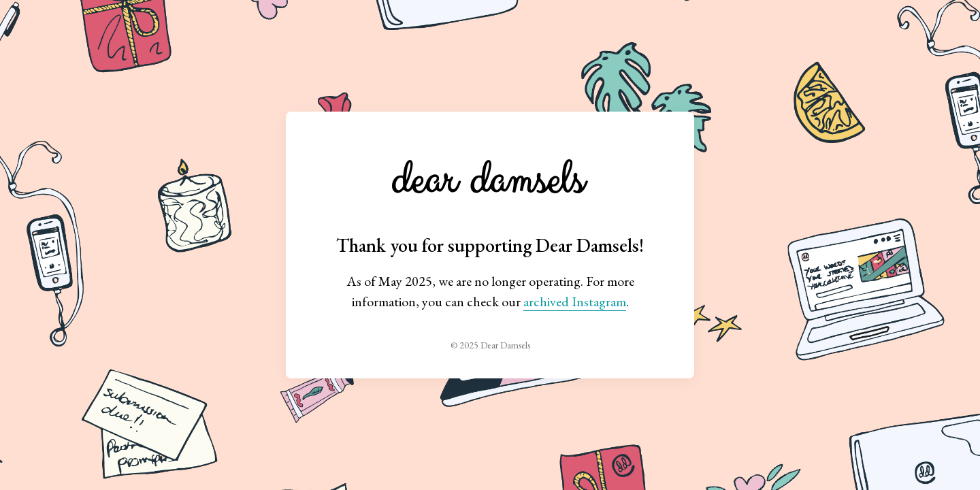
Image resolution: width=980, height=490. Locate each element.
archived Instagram (575, 301)
